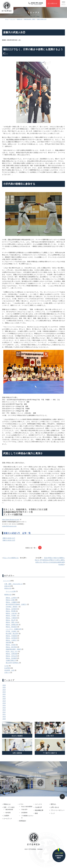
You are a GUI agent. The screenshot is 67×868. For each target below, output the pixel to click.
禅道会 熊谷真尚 (13, 633)
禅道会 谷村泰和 (13, 616)
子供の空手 (25, 815)
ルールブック (9, 824)
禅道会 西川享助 (13, 654)
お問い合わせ (33, 790)
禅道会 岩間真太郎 (13, 631)
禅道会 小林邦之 (13, 647)
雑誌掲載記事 (39, 816)
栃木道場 (9, 818)
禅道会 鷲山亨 (12, 627)
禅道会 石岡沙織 (13, 660)
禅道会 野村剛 (12, 618)
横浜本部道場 (10, 815)
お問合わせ (54, 3)
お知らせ (8, 679)
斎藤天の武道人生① (10, 545)
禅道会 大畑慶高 (13, 609)
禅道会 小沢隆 (11, 607)
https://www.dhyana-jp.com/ (12, 526)
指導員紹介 (23, 826)
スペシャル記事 (12, 598)
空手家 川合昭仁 (13, 638)
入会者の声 (38, 813)
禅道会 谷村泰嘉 (13, 645)
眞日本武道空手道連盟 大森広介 (17, 611)
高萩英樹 (10, 649)
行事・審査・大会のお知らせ (15, 590)
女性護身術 (25, 818)
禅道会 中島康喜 (13, 642)
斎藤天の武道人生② (10, 547)
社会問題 (8, 675)
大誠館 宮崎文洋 (12, 667)
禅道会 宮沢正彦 (13, 663)
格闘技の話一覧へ (31, 554)
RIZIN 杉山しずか (13, 658)
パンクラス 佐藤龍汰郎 (15, 636)
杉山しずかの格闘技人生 (12, 564)
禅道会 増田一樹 (13, 629)
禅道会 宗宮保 (12, 651)
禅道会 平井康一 (13, 622)
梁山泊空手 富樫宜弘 (13, 669)
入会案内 (8, 821)
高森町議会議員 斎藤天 (15, 656)
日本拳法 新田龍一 (13, 613)
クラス (22, 810)
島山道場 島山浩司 (13, 640)
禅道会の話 (9, 595)
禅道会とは (8, 810)
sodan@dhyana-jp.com (11, 533)
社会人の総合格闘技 (27, 812)
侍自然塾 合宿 (10, 677)
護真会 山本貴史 (13, 604)
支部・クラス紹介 (10, 813)
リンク (52, 821)
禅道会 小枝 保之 (13, 620)
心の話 (8, 672)
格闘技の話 (9, 601)
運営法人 (53, 810)
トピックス (8, 587)
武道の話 (8, 593)
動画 (36, 819)
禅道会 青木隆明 (13, 665)
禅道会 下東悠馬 (13, 624)
